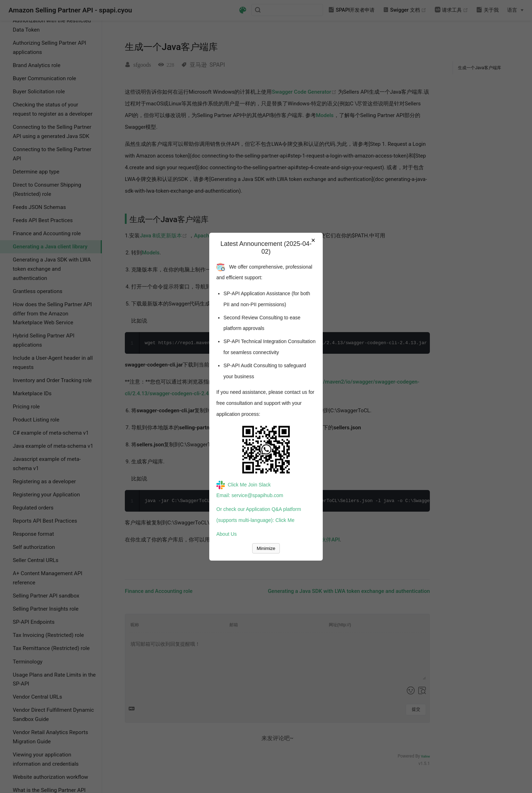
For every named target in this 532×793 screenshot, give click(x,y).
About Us (227, 534)
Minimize (266, 548)
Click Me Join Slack (243, 485)
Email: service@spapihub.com (250, 495)
